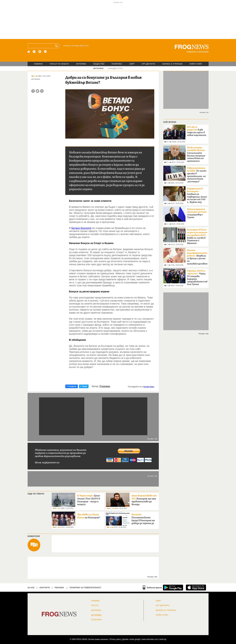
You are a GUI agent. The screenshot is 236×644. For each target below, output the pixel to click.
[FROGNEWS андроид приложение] (173, 587)
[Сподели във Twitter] (37, 91)
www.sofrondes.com (150, 639)
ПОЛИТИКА (117, 64)
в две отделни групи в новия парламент (197, 131)
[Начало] (29, 52)
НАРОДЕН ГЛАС (115, 68)
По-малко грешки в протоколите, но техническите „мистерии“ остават (197, 176)
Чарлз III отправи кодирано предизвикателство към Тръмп (197, 278)
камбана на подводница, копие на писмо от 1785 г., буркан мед (197, 195)
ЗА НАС (31, 588)
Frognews (105, 386)
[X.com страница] (40, 52)
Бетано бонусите (82, 228)
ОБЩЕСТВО (99, 64)
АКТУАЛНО (98, 68)
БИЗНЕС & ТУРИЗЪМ (172, 64)
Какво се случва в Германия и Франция (197, 236)
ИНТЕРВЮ (81, 64)
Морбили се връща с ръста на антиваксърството (197, 257)
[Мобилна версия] (152, 587)
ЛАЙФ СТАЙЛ (196, 64)
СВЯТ (132, 64)
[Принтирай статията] (42, 91)
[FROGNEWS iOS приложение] (196, 587)
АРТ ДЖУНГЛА (148, 64)
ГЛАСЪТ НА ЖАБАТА (59, 64)
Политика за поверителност (85, 588)
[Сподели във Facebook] (33, 91)
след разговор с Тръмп (197, 213)
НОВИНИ (38, 64)
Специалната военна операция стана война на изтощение (196, 154)
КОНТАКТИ (45, 588)
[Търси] (57, 46)
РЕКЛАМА (59, 588)
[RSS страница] (45, 52)
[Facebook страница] (34, 52)
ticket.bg (163, 639)
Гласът (95, 605)
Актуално (96, 615)
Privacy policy (115, 639)
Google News (149, 387)
